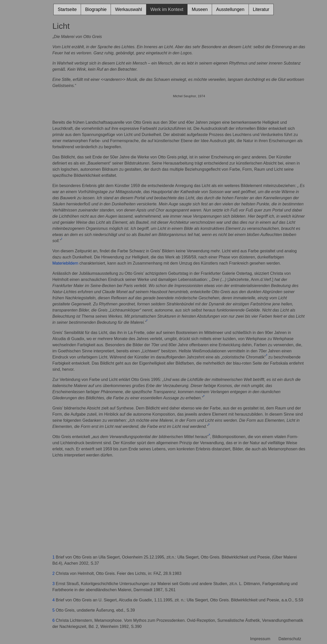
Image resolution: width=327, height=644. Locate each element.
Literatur (261, 9)
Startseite (67, 9)
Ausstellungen (230, 9)
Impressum (260, 639)
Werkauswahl (128, 9)
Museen (200, 9)
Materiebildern (65, 263)
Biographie (96, 9)
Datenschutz (290, 639)
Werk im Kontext (167, 9)
